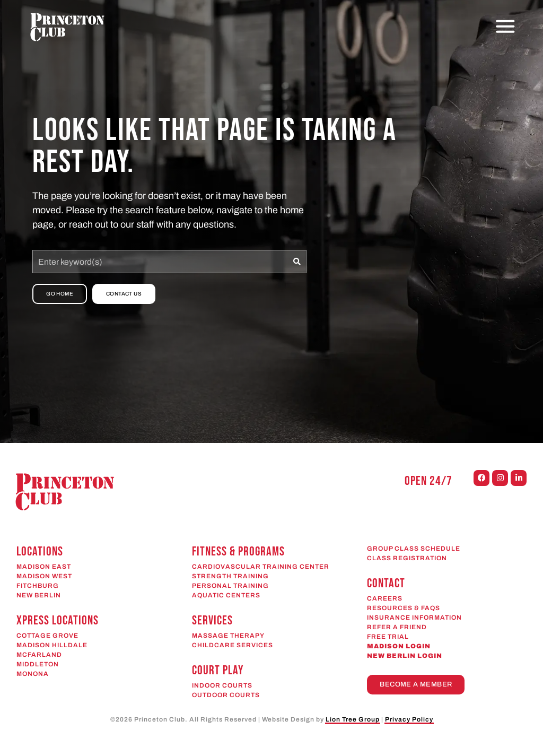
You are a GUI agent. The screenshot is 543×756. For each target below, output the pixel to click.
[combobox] (160, 262)
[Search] (297, 262)
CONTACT (386, 583)
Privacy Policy (409, 719)
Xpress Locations (58, 620)
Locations (40, 551)
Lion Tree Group (353, 719)
